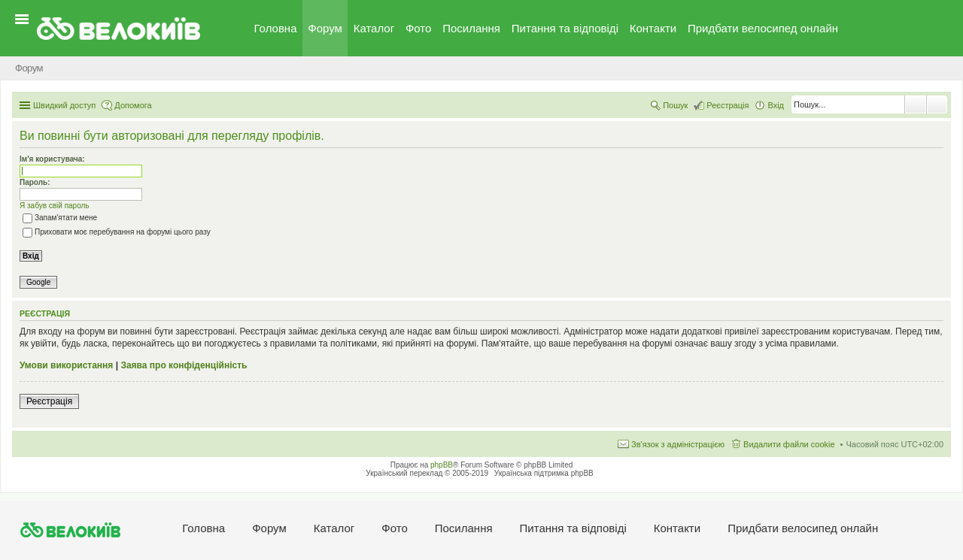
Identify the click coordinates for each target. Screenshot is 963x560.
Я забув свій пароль (55, 206)
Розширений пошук (937, 104)
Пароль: (35, 182)
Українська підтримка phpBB (544, 473)
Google (38, 282)
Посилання (471, 28)
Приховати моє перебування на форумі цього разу (117, 232)
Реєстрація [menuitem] (728, 105)
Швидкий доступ (64, 105)
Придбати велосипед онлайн (763, 28)
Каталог (374, 28)
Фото (418, 28)
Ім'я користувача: (52, 159)
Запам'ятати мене (60, 218)
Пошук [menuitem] (675, 105)
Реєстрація (49, 401)
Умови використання (66, 365)
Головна (276, 28)
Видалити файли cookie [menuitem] (789, 444)
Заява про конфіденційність (184, 365)
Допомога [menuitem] (133, 105)
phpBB (442, 465)
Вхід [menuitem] (776, 105)
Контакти (653, 28)
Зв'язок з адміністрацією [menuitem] (678, 444)
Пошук (916, 104)
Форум (325, 28)
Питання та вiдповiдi (565, 28)
